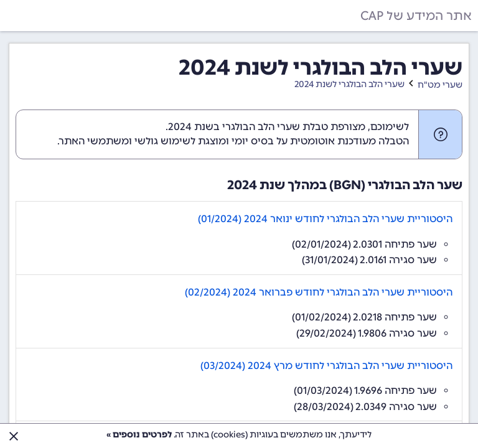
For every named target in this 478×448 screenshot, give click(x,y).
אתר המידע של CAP (416, 16)
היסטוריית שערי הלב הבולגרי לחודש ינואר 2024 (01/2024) (325, 219)
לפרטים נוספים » (139, 435)
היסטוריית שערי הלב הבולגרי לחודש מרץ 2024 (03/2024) (326, 366)
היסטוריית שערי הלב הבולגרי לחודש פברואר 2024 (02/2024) (319, 292)
